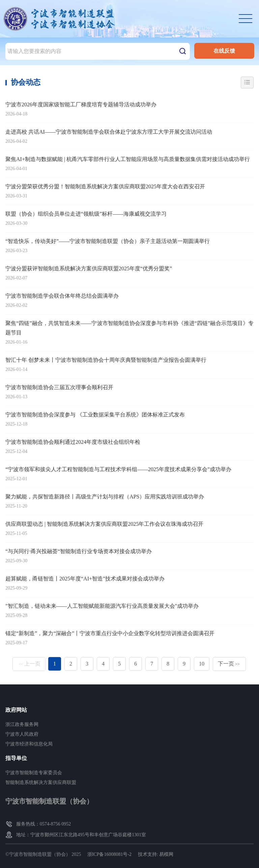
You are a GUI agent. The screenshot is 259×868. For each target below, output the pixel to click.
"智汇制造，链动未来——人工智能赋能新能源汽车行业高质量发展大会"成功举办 (102, 606)
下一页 (229, 664)
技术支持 (147, 854)
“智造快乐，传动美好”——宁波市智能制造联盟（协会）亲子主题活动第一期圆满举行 (108, 241)
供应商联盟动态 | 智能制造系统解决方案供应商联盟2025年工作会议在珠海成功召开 (104, 524)
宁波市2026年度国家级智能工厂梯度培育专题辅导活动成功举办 (81, 104)
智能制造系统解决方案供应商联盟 (41, 782)
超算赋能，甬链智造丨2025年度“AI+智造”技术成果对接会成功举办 (85, 579)
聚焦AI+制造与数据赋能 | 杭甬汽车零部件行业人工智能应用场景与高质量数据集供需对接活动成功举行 (128, 159)
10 (202, 664)
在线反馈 (224, 51)
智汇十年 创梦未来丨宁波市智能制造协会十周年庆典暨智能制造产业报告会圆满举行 (106, 360)
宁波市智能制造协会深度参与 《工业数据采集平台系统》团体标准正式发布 (95, 415)
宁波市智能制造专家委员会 (34, 773)
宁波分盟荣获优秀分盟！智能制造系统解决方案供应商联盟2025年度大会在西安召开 (105, 186)
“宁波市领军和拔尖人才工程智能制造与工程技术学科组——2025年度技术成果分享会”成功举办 (118, 469)
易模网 (166, 854)
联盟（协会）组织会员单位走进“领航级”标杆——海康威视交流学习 (86, 214)
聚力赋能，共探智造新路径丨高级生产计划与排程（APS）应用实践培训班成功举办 (105, 497)
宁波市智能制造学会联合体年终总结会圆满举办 (62, 296)
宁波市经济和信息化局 (29, 744)
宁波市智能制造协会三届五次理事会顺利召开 (59, 387)
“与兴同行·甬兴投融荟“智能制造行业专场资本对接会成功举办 (79, 551)
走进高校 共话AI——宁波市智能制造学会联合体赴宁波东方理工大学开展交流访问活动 (109, 132)
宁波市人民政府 (22, 734)
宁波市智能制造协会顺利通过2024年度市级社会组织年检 (73, 442)
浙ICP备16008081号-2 (109, 854)
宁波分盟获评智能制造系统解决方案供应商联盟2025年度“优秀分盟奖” (89, 268)
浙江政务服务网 (22, 724)
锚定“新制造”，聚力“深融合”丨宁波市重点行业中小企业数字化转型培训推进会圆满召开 (110, 633)
